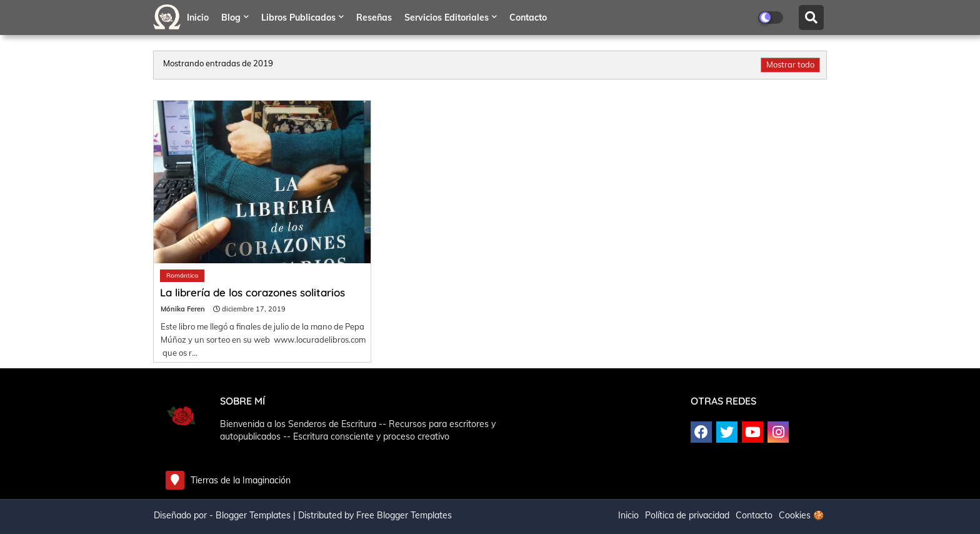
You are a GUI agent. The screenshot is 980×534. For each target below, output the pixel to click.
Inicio (198, 18)
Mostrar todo (790, 64)
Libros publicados (298, 18)
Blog (231, 18)
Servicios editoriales (447, 18)
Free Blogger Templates (404, 515)
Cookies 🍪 (801, 515)
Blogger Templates (253, 515)
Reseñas (374, 18)
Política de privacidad (687, 515)
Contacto (528, 18)
